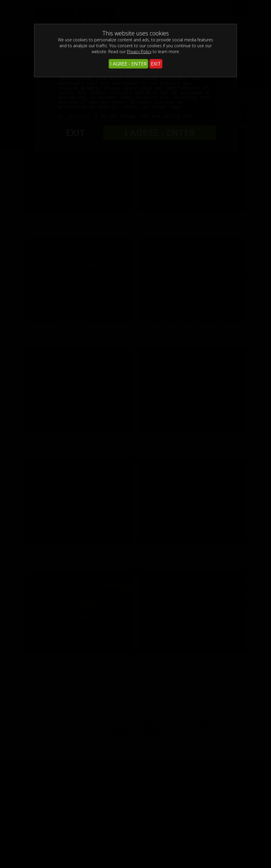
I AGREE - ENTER (128, 64)
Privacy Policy (139, 52)
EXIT (156, 64)
